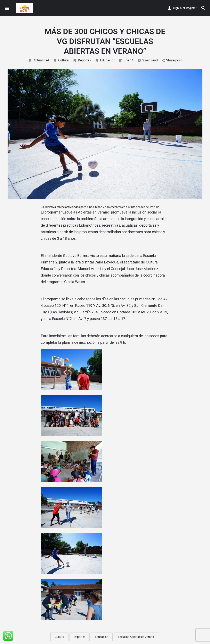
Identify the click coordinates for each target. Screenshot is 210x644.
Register (191, 8)
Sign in (177, 8)
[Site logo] (25, 8)
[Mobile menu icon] (7, 8)
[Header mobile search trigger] (203, 8)
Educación (102, 637)
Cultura (61, 60)
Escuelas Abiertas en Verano (136, 637)
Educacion (105, 60)
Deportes (82, 60)
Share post (172, 60)
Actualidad (39, 60)
